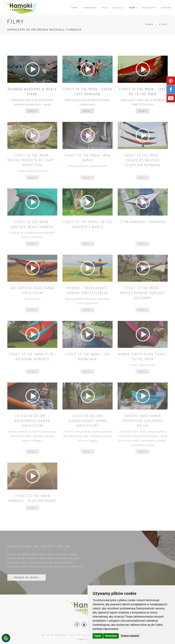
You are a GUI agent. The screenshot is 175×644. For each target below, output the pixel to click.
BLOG (105, 8)
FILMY (133, 8)
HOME (74, 8)
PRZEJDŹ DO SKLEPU (27, 578)
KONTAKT (166, 8)
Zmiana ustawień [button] (130, 636)
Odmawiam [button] (111, 636)
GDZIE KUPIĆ (149, 8)
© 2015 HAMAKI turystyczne (67, 635)
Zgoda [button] (98, 636)
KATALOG (119, 8)
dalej (32, 111)
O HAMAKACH (90, 8)
